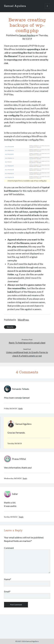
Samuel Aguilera (15, 6)
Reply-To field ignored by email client (27, 343)
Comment (9, 548)
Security (10, 327)
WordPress (23, 320)
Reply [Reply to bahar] (21, 517)
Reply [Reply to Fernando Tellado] (21, 408)
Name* (7, 579)
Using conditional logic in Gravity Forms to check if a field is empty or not (27, 354)
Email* (7, 591)
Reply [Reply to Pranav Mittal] (25, 478)
